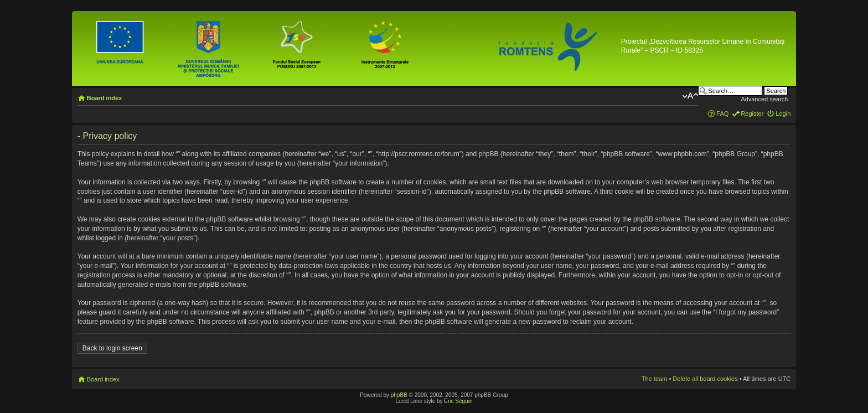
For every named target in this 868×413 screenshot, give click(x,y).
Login (783, 113)
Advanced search (764, 99)
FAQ (722, 113)
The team (654, 379)
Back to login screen (112, 348)
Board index (105, 98)
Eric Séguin (458, 401)
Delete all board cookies (705, 379)
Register (752, 113)
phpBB (399, 395)
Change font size (690, 96)
